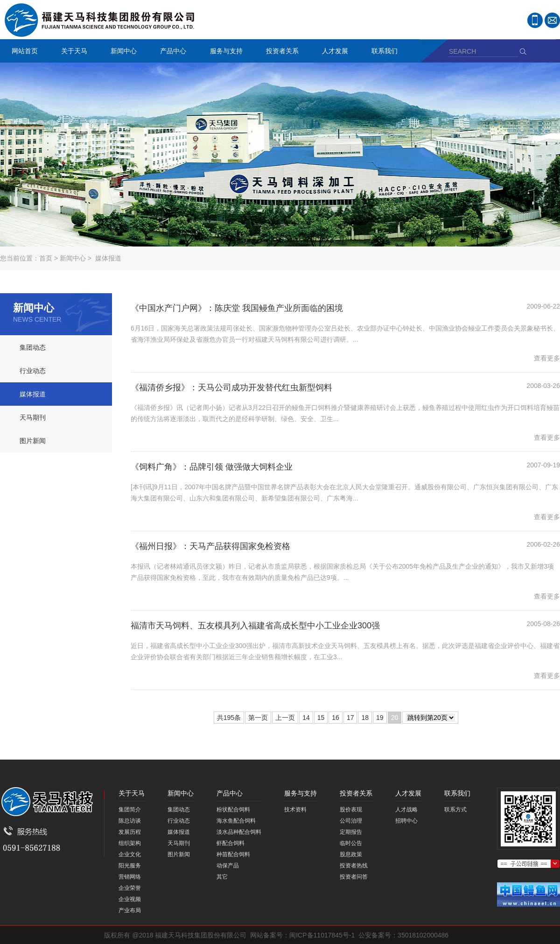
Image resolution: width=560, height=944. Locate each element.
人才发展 (333, 52)
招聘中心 (406, 821)
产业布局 (130, 910)
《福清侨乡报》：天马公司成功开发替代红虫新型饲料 (231, 387)
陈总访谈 (130, 821)
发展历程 (130, 832)
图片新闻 (33, 441)
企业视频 (130, 899)
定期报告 (351, 832)
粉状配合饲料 (233, 810)
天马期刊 (33, 417)
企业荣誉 (130, 888)
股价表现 (351, 810)
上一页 (285, 718)
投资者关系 (280, 52)
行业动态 (33, 371)
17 (350, 718)
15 (321, 718)
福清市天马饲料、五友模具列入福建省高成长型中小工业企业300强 (255, 626)
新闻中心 (121, 52)
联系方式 (455, 810)
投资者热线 (354, 866)
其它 (222, 877)
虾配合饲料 (231, 843)
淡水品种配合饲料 (239, 832)
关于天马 (72, 52)
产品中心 (171, 52)
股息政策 (351, 854)
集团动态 (33, 347)
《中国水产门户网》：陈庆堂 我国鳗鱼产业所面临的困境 (237, 308)
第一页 (258, 718)
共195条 (229, 718)
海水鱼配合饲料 (236, 821)
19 (380, 718)
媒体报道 (108, 258)
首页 (46, 258)
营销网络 (130, 877)
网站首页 (25, 51)
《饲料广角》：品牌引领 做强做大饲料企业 (212, 467)
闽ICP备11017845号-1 (322, 935)
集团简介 (130, 810)
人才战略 (406, 810)
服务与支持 (224, 52)
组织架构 (130, 843)
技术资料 (295, 810)
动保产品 (228, 866)
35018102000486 (423, 935)
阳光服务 (130, 866)
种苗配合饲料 (233, 854)
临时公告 (351, 843)
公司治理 (351, 821)
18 (365, 718)
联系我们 (382, 52)
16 (336, 718)
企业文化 (130, 854)
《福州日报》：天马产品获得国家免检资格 (210, 546)
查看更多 (547, 358)
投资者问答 (354, 877)
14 (306, 718)
